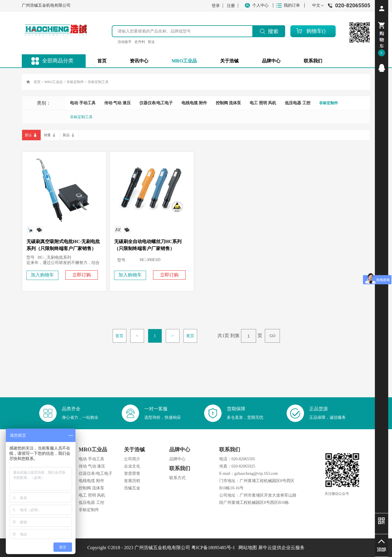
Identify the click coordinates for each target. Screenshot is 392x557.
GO (272, 336)
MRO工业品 (54, 82)
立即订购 (82, 275)
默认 (28, 135)
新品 (66, 135)
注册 (231, 6)
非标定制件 (75, 82)
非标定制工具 (98, 82)
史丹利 (140, 42)
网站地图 (247, 548)
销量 (47, 135)
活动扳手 (125, 42)
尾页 (190, 336)
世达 (151, 42)
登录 (216, 6)
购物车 (314, 31)
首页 (102, 61)
